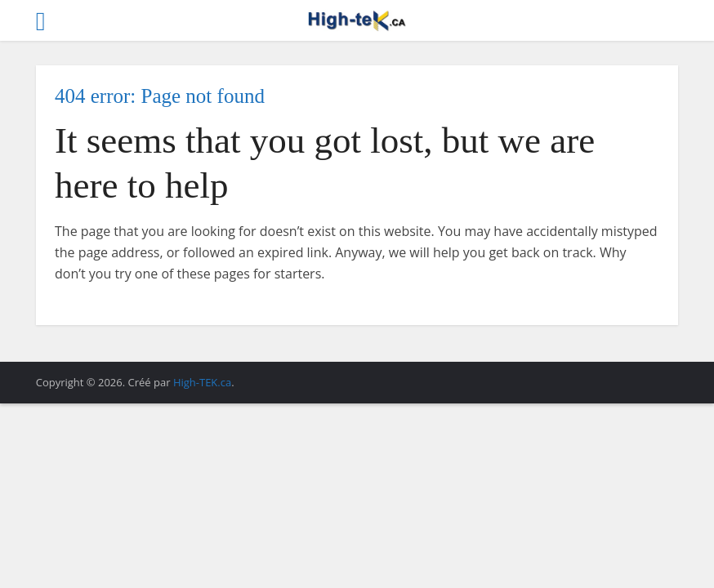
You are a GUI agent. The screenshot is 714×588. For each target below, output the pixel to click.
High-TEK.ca (202, 382)
